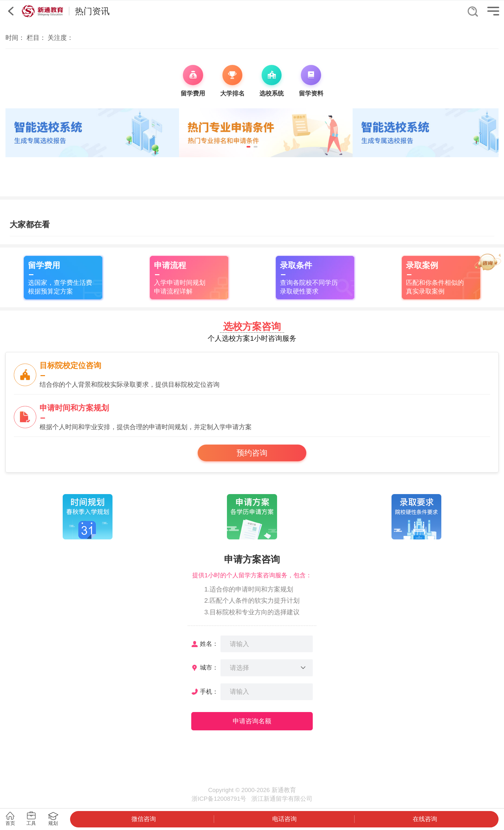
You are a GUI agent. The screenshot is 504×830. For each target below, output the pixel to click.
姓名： (209, 644)
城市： (209, 668)
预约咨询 (252, 453)
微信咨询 (144, 819)
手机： (209, 692)
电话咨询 (284, 819)
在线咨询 (425, 819)
